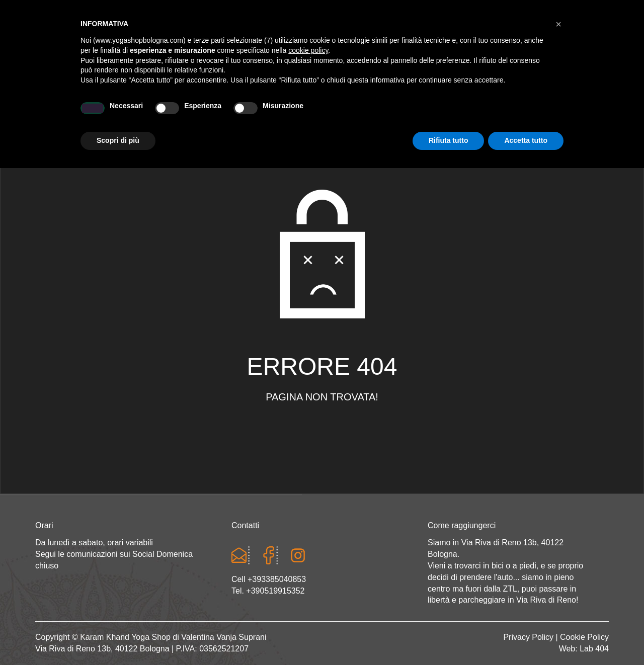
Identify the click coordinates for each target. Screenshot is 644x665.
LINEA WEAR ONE (365, 114)
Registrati (526, 10)
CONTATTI (561, 114)
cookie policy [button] (308, 547)
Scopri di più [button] (118, 637)
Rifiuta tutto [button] (449, 637)
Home (75, 114)
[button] (558, 521)
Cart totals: (70, 10)
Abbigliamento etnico (470, 114)
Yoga (183, 114)
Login (487, 10)
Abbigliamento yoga (262, 114)
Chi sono (130, 114)
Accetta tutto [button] (526, 637)
